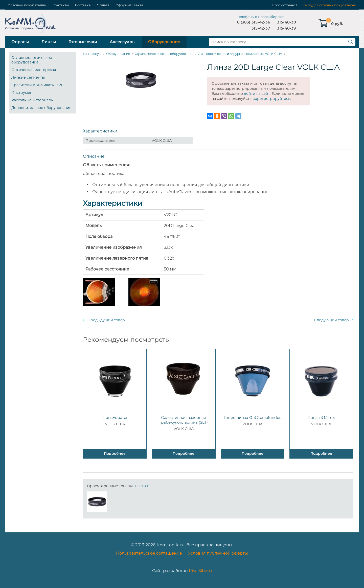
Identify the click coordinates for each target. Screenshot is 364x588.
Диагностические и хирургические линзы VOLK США (240, 54)
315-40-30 (287, 22)
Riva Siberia (200, 571)
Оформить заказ (130, 5)
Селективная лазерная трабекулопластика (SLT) (184, 420)
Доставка (83, 5)
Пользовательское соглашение (149, 553)
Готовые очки (83, 42)
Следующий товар (332, 320)
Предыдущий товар (106, 320)
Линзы (49, 42)
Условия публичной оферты (218, 553)
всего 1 (142, 486)
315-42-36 (261, 22)
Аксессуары (123, 42)
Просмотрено (283, 5)
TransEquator (115, 417)
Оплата (103, 5)
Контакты (61, 5)
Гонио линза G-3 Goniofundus (252, 417)
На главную (92, 54)
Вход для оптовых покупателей (330, 5)
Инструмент (23, 93)
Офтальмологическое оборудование (32, 60)
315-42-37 (261, 28)
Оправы (20, 42)
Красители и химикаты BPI (37, 85)
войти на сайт (257, 94)
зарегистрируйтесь (272, 99)
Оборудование (164, 42)
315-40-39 (286, 28)
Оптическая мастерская (34, 70)
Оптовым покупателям (27, 5)
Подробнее (115, 454)
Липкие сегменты (28, 77)
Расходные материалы (32, 100)
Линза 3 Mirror (321, 417)
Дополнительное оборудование (41, 108)
